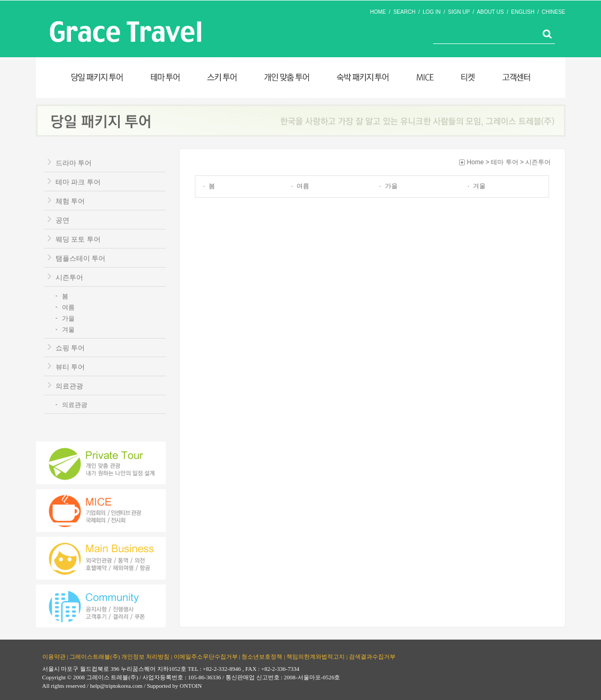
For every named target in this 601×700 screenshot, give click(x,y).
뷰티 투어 (70, 367)
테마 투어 (504, 162)
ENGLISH (523, 12)
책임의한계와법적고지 (316, 656)
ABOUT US (490, 12)
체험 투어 (70, 201)
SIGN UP (459, 12)
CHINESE (553, 12)
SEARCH (405, 12)
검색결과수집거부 (372, 656)
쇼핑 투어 (70, 348)
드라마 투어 (74, 163)
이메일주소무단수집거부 (206, 656)
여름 (68, 307)
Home (476, 162)
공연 (62, 220)
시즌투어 (69, 277)
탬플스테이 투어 (81, 258)
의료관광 (69, 386)
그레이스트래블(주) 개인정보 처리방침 (119, 656)
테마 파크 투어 (78, 182)
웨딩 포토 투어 (78, 239)
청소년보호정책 (262, 656)
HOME (378, 12)
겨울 (68, 330)
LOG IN (432, 12)
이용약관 (54, 656)
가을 (68, 318)
